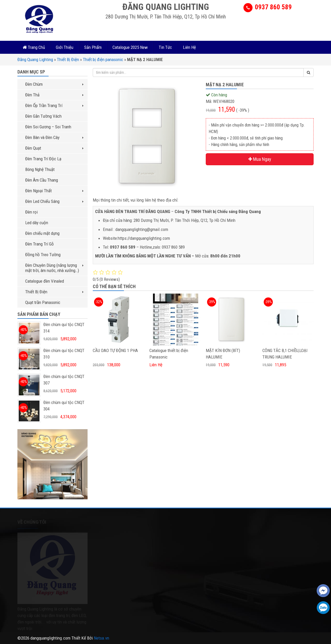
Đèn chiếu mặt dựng (42, 233)
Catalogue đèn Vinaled (45, 281)
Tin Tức (165, 47)
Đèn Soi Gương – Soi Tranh (48, 127)
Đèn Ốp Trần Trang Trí (54, 105)
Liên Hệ (189, 47)
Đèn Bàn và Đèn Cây (54, 137)
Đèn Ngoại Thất (54, 191)
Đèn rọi (31, 212)
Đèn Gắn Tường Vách (43, 116)
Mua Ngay (260, 159)
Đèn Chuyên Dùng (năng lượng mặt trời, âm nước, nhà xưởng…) (54, 268)
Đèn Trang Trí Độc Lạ (43, 159)
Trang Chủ (34, 47)
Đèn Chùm (54, 84)
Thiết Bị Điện (68, 59)
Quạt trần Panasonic (43, 302)
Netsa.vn (101, 638)
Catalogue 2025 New (130, 47)
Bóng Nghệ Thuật (40, 169)
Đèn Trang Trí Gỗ (39, 244)
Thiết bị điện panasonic (103, 59)
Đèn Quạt (54, 148)
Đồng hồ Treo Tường (43, 255)
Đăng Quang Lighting (35, 59)
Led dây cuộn (37, 223)
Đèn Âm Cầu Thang (42, 180)
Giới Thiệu (65, 47)
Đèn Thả (54, 95)
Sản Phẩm (93, 47)
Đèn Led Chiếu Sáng (54, 201)
